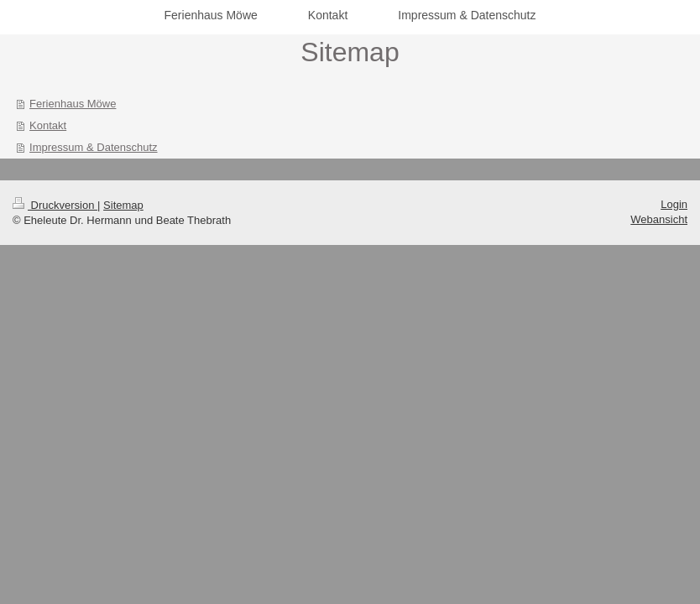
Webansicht (659, 219)
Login (674, 204)
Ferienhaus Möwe (73, 104)
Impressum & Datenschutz (93, 147)
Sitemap (123, 205)
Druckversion (55, 205)
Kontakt (48, 125)
